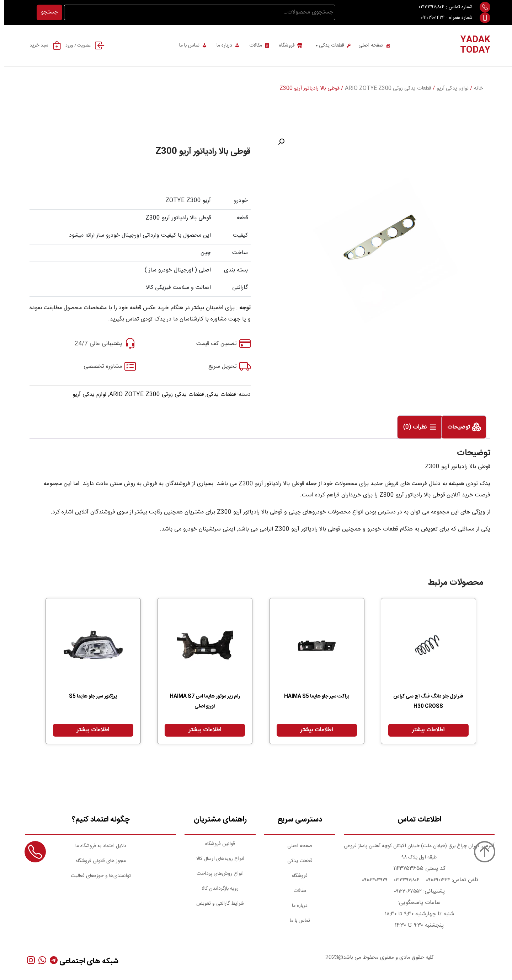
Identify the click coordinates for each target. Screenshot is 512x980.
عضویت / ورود (83, 45)
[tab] (460, 427)
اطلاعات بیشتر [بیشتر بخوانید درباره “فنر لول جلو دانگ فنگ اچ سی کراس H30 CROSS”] (424, 730)
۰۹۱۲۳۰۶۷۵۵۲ (404, 892)
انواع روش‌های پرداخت (216, 874)
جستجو (46, 12)
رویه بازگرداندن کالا (216, 889)
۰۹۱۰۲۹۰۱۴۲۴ (429, 18)
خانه (475, 88)
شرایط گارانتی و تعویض (216, 904)
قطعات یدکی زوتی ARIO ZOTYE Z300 (384, 88)
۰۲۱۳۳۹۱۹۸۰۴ (428, 7)
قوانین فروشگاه (216, 844)
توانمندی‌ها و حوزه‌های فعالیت (97, 876)
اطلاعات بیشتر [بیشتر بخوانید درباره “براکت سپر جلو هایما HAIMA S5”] (313, 730)
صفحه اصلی (367, 45)
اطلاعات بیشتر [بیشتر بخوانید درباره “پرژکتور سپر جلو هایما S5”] (89, 730)
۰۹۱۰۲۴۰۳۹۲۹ (370, 880)
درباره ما (220, 45)
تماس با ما (185, 45)
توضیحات (456, 428)
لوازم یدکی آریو (449, 88)
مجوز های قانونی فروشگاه (97, 861)
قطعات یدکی (325, 45)
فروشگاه (283, 45)
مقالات (252, 45)
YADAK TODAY (471, 45)
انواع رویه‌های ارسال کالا (216, 859)
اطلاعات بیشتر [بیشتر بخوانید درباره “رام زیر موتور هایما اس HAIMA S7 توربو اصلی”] (201, 730)
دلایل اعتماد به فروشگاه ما (97, 846)
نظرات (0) (412, 428)
